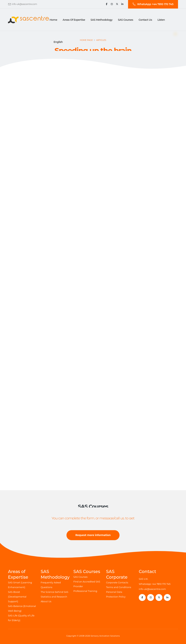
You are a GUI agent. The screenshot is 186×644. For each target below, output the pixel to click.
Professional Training (85, 591)
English (58, 42)
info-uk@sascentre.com (24, 4)
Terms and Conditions (119, 587)
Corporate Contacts (117, 583)
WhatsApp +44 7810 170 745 (155, 584)
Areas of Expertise (74, 20)
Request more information (93, 536)
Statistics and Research (54, 597)
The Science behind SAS (54, 592)
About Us (46, 601)
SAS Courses (80, 577)
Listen (161, 20)
